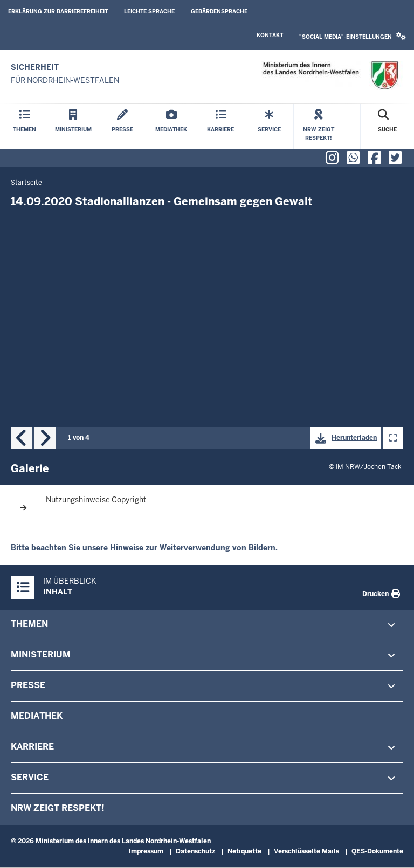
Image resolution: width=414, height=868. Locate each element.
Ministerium (41, 654)
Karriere (32, 747)
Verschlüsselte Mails (306, 851)
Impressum (146, 851)
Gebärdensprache (219, 12)
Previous (22, 438)
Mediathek (37, 716)
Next (45, 438)
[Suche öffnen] (387, 126)
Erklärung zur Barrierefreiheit (58, 12)
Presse (28, 685)
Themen (29, 624)
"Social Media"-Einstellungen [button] (353, 36)
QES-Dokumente (377, 851)
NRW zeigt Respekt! (58, 808)
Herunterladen (343, 438)
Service (30, 777)
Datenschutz (195, 851)
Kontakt (270, 35)
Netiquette (244, 851)
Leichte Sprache (149, 12)
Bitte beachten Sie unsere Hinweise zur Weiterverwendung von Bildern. (144, 548)
